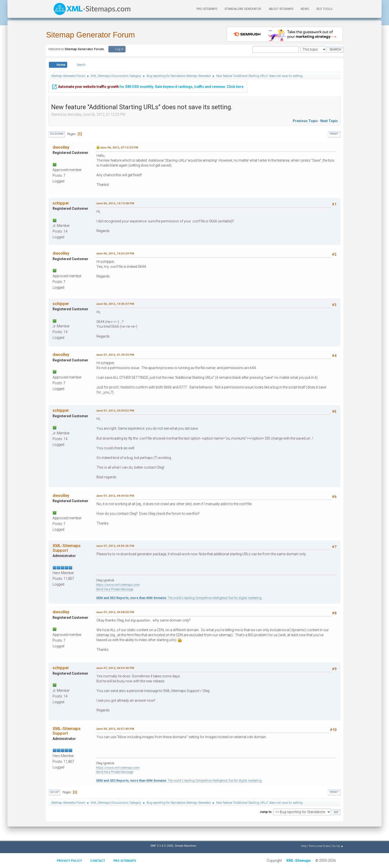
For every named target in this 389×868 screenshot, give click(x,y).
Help (304, 846)
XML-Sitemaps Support (67, 548)
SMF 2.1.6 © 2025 (162, 846)
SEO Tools (324, 9)
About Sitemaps (281, 9)
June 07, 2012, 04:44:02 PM (115, 496)
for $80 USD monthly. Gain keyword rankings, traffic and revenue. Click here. (148, 86)
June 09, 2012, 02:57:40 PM (115, 729)
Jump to (266, 812)
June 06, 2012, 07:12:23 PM (119, 147)
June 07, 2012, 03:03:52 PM (115, 411)
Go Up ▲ (338, 846)
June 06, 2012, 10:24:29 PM (115, 253)
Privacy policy (69, 861)
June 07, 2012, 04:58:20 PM (115, 612)
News (305, 9)
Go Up (54, 792)
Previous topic (305, 121)
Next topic (329, 121)
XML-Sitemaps (299, 861)
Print (334, 134)
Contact (98, 861)
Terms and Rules (319, 846)
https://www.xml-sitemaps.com (118, 585)
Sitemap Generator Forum (91, 35)
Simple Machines (186, 846)
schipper (61, 203)
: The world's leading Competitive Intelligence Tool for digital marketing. (179, 598)
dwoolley (61, 147)
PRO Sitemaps (207, 9)
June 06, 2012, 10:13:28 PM (115, 203)
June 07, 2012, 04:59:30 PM (115, 668)
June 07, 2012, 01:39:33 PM (115, 355)
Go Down (57, 134)
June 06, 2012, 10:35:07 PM (115, 304)
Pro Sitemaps (125, 861)
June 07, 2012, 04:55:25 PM (115, 546)
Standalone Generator (243, 9)
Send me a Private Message (115, 589)
